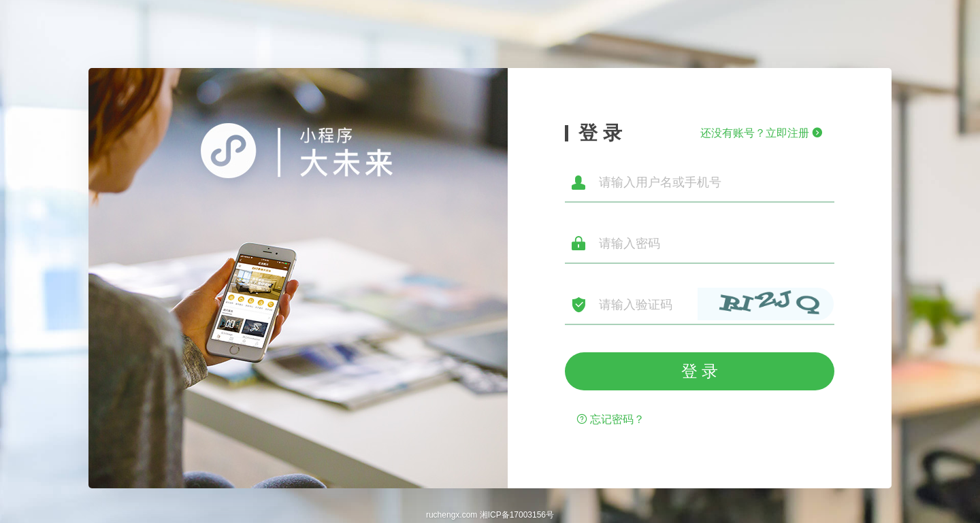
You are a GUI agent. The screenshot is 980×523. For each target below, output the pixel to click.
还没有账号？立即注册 (762, 133)
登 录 (700, 371)
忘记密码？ (610, 419)
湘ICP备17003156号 (517, 515)
